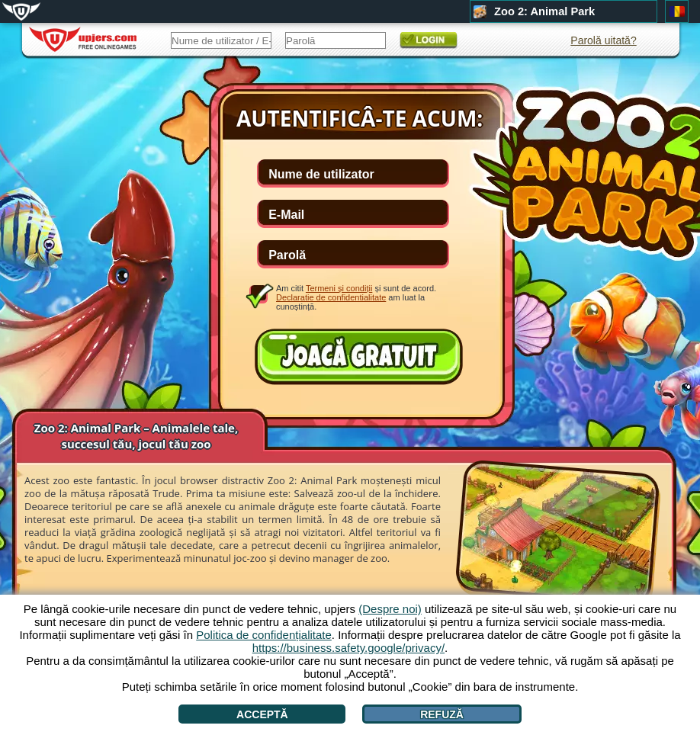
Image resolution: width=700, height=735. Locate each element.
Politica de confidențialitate (264, 635)
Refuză (442, 714)
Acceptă (262, 714)
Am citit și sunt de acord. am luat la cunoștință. (356, 297)
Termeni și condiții (339, 288)
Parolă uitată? (603, 40)
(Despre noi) (390, 609)
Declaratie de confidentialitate (331, 297)
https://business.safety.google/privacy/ (348, 648)
